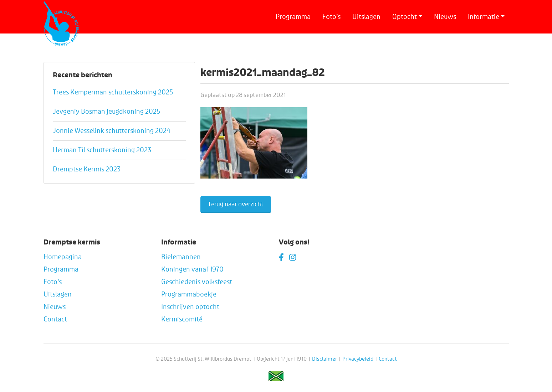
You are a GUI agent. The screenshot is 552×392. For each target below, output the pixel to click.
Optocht (405, 17)
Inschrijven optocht (190, 307)
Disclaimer (324, 359)
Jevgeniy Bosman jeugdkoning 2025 (106, 112)
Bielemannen (181, 257)
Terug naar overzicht (236, 204)
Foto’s (331, 17)
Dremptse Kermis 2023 (87, 169)
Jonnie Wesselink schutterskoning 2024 (112, 131)
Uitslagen (366, 17)
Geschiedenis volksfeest (197, 282)
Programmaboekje (189, 294)
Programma (293, 17)
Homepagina (63, 257)
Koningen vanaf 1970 (192, 269)
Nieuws (445, 17)
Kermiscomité (182, 319)
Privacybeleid (358, 359)
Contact (55, 319)
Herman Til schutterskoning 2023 (102, 150)
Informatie (484, 17)
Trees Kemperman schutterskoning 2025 (113, 92)
